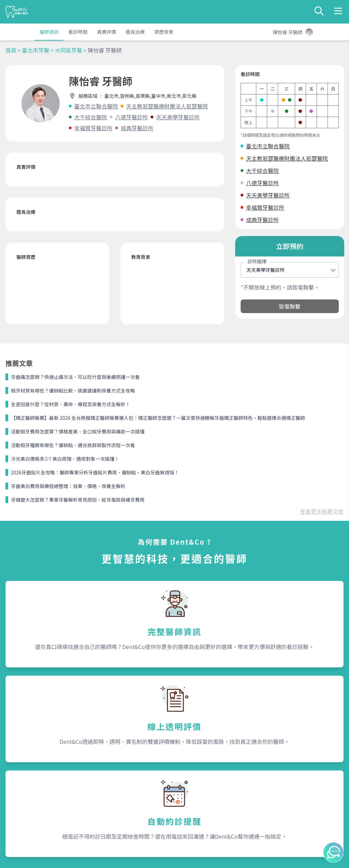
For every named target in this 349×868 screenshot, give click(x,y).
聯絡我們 (277, 762)
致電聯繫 (290, 306)
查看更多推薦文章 (322, 382)
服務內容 (105, 762)
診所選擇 (257, 261)
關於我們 (191, 762)
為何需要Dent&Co (113, 775)
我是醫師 (104, 787)
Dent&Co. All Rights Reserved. (183, 856)
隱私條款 (104, 799)
